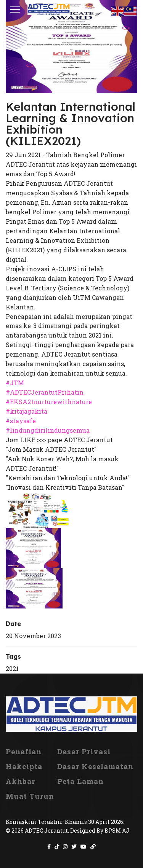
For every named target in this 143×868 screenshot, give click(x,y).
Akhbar (20, 781)
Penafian (24, 752)
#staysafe (21, 421)
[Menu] (15, 10)
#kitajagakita (27, 411)
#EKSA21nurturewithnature (49, 402)
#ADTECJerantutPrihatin (45, 392)
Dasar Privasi (84, 752)
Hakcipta (24, 766)
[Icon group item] (49, 847)
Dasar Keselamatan (95, 766)
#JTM (15, 383)
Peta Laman (80, 781)
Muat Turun (30, 796)
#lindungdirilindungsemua (48, 430)
